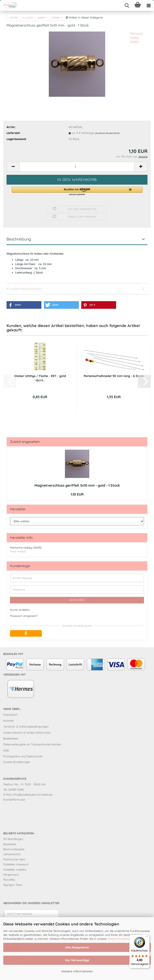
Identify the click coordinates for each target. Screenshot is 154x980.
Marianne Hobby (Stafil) (136, 38)
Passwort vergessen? (24, 616)
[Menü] (147, 937)
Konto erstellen (20, 610)
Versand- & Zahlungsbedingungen (26, 726)
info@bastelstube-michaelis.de (33, 795)
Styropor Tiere (13, 885)
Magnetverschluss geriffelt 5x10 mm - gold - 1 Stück (77, 485)
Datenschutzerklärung (122, 939)
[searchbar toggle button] (127, 5)
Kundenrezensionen (24, 289)
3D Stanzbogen (13, 839)
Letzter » (57, 17)
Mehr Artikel (18, 551)
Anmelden (77, 600)
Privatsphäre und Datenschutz (23, 756)
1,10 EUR (77, 494)
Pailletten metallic (15, 870)
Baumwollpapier (14, 849)
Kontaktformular (14, 800)
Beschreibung (19, 239)
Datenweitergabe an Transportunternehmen (32, 744)
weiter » (42, 17)
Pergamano (11, 875)
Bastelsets (10, 844)
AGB (6, 750)
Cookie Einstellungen (17, 762)
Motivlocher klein (14, 859)
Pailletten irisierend (16, 864)
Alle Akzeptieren (77, 947)
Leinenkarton (12, 854)
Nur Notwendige (77, 960)
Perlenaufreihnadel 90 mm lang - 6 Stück (114, 376)
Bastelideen (11, 738)
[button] (13, 167)
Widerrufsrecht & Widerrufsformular (27, 733)
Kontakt (8, 721)
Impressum (10, 715)
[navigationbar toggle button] (149, 5)
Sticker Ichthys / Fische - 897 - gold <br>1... (40, 378)
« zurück (28, 17)
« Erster (14, 17)
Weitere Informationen (77, 971)
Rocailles (9, 880)
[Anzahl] (77, 167)
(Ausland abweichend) (107, 133)
